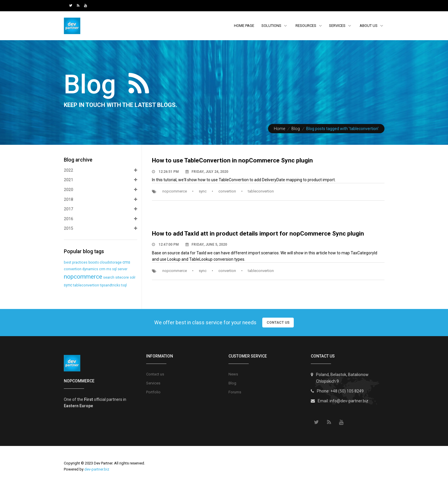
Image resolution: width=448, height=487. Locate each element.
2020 (101, 190)
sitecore (122, 277)
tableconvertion (261, 191)
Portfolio (153, 392)
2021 (101, 180)
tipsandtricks (110, 285)
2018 (101, 200)
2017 (101, 209)
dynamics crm (94, 269)
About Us (369, 26)
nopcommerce (175, 191)
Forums (235, 392)
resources (306, 26)
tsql (124, 285)
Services (340, 26)
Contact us (155, 374)
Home (279, 129)
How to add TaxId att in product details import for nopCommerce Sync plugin (258, 234)
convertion (227, 191)
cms (126, 262)
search (109, 277)
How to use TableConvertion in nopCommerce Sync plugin (232, 160)
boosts (94, 262)
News (233, 374)
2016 (101, 219)
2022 (101, 171)
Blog (296, 129)
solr (133, 277)
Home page (244, 26)
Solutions (274, 26)
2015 (101, 229)
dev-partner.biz (97, 469)
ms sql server (117, 269)
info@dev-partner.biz (349, 401)
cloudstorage (111, 262)
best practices (76, 262)
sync (203, 191)
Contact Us (278, 323)
